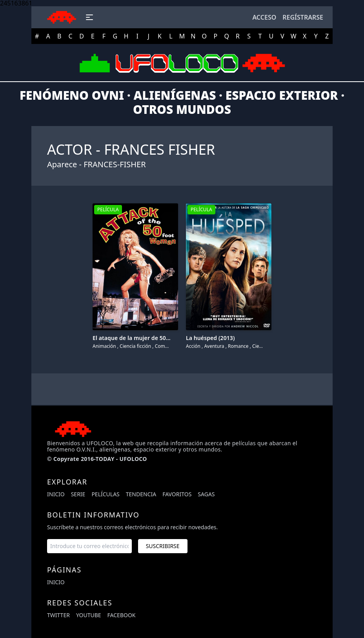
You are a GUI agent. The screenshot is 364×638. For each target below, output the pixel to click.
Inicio (56, 494)
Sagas (206, 494)
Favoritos (177, 494)
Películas (105, 494)
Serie (78, 494)
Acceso (264, 17)
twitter (58, 615)
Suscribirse (163, 546)
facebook (122, 615)
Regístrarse (303, 17)
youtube (89, 615)
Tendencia (141, 494)
